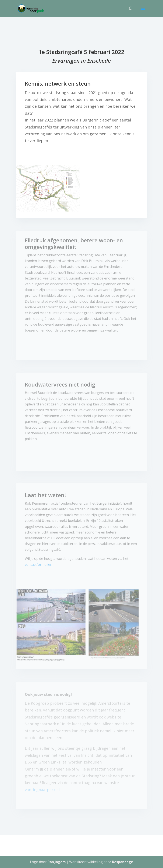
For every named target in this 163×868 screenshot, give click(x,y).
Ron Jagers (57, 862)
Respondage (123, 862)
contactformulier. (39, 565)
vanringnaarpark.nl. (43, 790)
